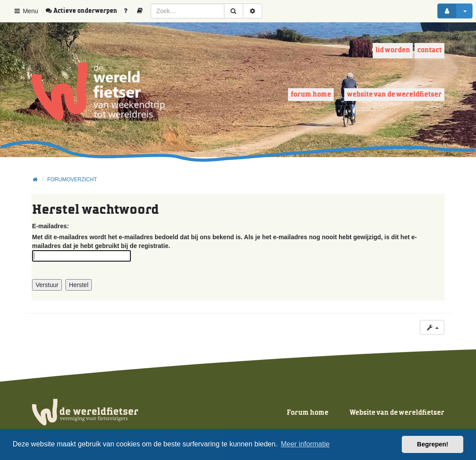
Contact (429, 50)
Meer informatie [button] (305, 444)
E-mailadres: (50, 226)
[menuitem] (84, 11)
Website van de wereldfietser (394, 95)
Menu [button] (26, 11)
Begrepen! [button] (433, 444)
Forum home (311, 95)
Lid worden (393, 50)
